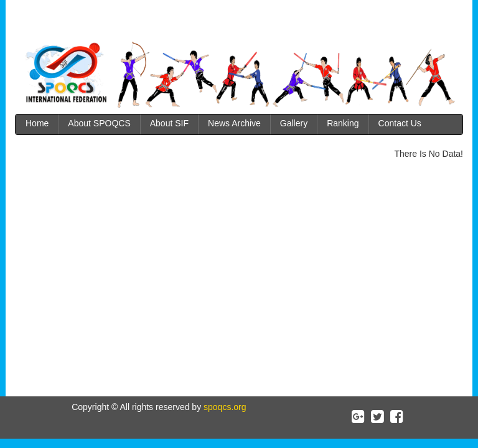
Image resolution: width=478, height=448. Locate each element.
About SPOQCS (99, 123)
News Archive (234, 123)
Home (37, 123)
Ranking (343, 123)
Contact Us (400, 123)
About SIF (169, 123)
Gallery (294, 123)
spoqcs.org (223, 407)
